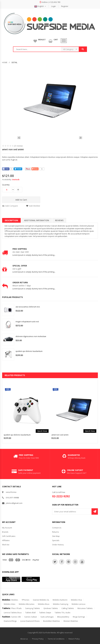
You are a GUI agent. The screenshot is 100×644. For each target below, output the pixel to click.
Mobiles (15, 600)
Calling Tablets (68, 608)
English (40, 6)
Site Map (56, 536)
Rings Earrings (79, 617)
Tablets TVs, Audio (63, 613)
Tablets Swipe (45, 613)
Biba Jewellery (63, 617)
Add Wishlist (35, 206)
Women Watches (71, 621)
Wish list (6, 545)
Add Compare (12, 206)
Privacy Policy (38, 639)
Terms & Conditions (56, 639)
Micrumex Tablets (85, 608)
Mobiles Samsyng (61, 604)
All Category (68, 49)
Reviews (59, 220)
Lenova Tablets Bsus (13, 613)
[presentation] (19, 138)
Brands (5, 532)
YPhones (25, 600)
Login (54, 6)
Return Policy (74, 639)
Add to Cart (21, 200)
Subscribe (95, 511)
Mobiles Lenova (78, 604)
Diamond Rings (10, 621)
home (5, 62)
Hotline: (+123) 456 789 (50, 2)
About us (24, 639)
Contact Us (57, 528)
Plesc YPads (17, 608)
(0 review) (18, 146)
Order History (58, 545)
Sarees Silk (16, 617)
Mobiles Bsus (44, 604)
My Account (7, 528)
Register (65, 6)
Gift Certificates (9, 536)
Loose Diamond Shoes (30, 621)
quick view (42, 431)
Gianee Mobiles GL (41, 600)
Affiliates (6, 540)
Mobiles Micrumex (27, 604)
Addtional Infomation (37, 220)
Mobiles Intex (10, 604)
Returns (56, 532)
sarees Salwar (31, 617)
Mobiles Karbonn (60, 600)
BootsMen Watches (52, 621)
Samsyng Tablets (33, 608)
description (11, 220)
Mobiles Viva (76, 600)
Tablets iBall (30, 613)
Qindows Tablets (51, 608)
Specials (56, 540)
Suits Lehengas (47, 617)
